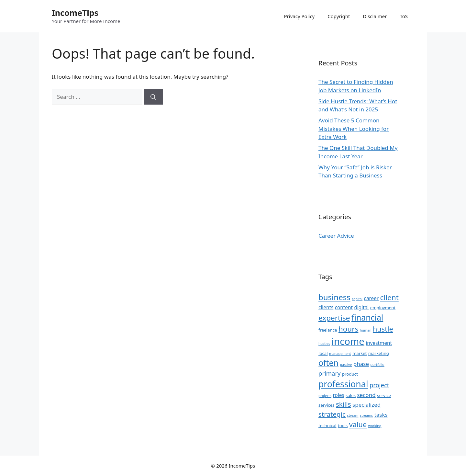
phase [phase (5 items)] (361, 364)
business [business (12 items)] (334, 297)
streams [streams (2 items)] (366, 415)
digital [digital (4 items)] (361, 307)
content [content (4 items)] (344, 307)
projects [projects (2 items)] (325, 396)
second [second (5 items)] (366, 395)
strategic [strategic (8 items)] (332, 414)
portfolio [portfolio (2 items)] (377, 365)
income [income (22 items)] (348, 341)
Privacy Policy (300, 16)
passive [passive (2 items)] (346, 365)
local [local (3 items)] (323, 353)
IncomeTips (75, 13)
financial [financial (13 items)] (367, 317)
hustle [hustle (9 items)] (383, 329)
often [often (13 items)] (328, 363)
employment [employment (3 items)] (383, 308)
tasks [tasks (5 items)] (381, 415)
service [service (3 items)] (384, 395)
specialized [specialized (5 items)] (366, 405)
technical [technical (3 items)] (327, 425)
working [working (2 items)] (375, 426)
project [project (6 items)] (379, 385)
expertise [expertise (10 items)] (334, 318)
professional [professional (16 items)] (343, 384)
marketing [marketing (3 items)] (379, 353)
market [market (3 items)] (360, 353)
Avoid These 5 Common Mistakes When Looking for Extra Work (354, 129)
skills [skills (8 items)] (344, 404)
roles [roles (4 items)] (338, 395)
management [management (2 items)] (340, 354)
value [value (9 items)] (358, 424)
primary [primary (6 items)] (330, 373)
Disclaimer (375, 16)
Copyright (339, 16)
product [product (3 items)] (350, 374)
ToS (404, 16)
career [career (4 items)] (372, 298)
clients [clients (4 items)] (326, 307)
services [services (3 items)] (326, 405)
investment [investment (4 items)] (379, 343)
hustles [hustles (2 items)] (324, 344)
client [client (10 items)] (389, 297)
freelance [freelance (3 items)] (328, 330)
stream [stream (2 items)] (353, 415)
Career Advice (336, 236)
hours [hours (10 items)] (349, 329)
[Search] (153, 97)
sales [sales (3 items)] (351, 395)
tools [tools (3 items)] (343, 425)
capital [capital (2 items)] (357, 299)
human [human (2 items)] (366, 330)
